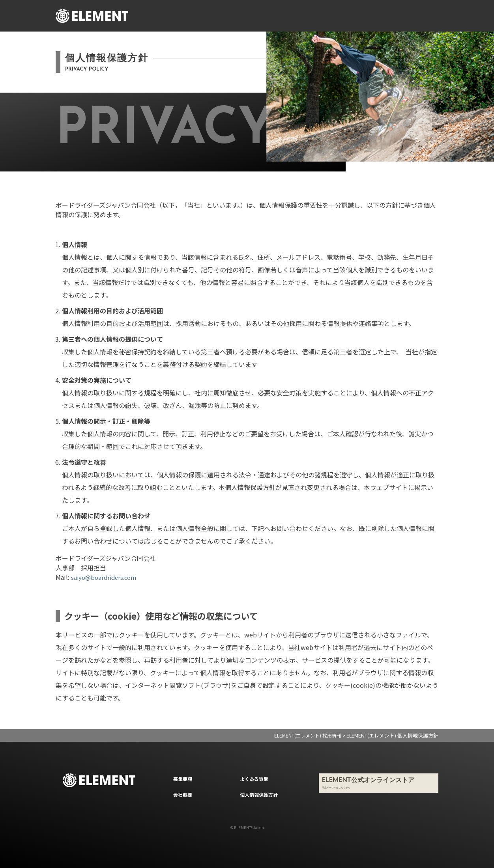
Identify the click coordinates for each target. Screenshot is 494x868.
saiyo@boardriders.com (106, 577)
